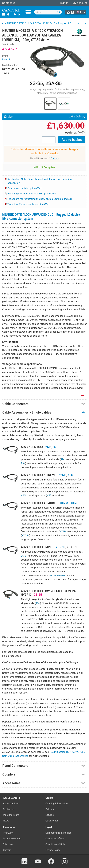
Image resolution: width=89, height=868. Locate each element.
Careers (7, 850)
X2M (62, 475)
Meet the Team (11, 815)
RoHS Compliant (45, 167)
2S (55, 447)
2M (48, 447)
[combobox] (48, 12)
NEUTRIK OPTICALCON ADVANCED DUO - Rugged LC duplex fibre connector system (41, 216)
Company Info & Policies (59, 833)
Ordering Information (57, 804)
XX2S (75, 503)
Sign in (64, 3)
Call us (55, 158)
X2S (71, 475)
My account (80, 3)
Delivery (81, 117)
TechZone (8, 833)
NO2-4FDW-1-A (58, 575)
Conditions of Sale (55, 844)
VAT (71, 117)
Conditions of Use (55, 839)
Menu (28, 12)
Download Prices (12, 839)
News (6, 821)
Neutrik (6, 59)
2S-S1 (61, 547)
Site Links (8, 844)
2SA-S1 (73, 547)
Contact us (9, 3)
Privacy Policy (53, 850)
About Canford (11, 804)
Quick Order (52, 821)
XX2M (65, 503)
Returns (50, 815)
